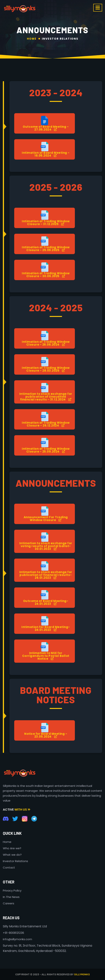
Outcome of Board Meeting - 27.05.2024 (46, 128)
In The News (11, 897)
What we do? (12, 855)
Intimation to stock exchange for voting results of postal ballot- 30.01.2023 (46, 546)
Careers (9, 903)
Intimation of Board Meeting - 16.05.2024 (46, 154)
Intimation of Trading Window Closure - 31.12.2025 (46, 223)
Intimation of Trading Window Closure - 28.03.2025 (46, 369)
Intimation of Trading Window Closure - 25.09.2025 (46, 249)
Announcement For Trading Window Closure (46, 519)
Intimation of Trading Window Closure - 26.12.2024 (46, 424)
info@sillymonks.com (17, 939)
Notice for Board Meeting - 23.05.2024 (46, 735)
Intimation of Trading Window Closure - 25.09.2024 (46, 450)
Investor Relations (60, 39)
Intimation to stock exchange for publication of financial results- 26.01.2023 (46, 575)
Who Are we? (12, 848)
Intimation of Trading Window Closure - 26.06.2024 (46, 343)
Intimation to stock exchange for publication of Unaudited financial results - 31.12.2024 (46, 397)
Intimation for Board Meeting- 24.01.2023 (46, 628)
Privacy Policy (12, 890)
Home (32, 39)
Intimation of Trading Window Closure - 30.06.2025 (46, 275)
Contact (9, 867)
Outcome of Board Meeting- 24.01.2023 (46, 602)
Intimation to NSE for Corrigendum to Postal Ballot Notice (46, 656)
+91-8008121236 (13, 933)
